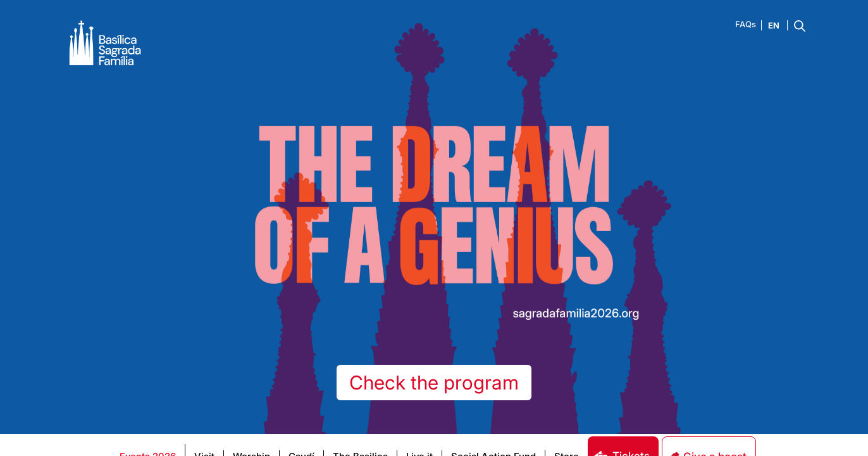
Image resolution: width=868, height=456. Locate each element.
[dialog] (725, 233)
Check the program (434, 383)
